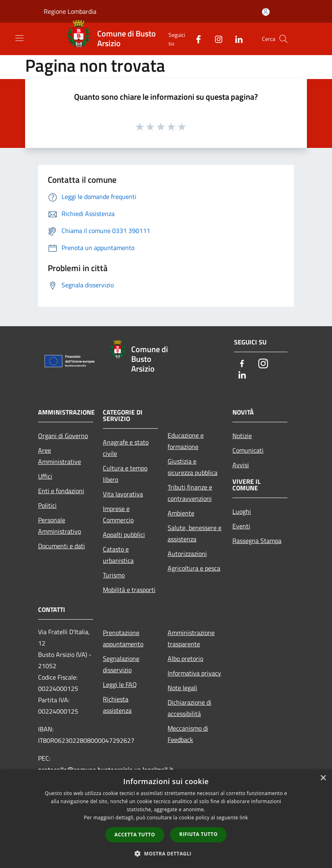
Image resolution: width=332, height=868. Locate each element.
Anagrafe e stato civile (126, 448)
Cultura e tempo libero (125, 474)
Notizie (242, 436)
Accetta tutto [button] (135, 835)
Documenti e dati (62, 546)
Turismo (114, 575)
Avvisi (241, 465)
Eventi (241, 526)
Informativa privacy (194, 673)
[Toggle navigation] (19, 38)
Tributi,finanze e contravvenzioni (190, 493)
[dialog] (166, 819)
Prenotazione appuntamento (123, 638)
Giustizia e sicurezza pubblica (193, 467)
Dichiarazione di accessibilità (189, 708)
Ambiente (181, 513)
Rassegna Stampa (257, 541)
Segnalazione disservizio (121, 664)
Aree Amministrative (60, 456)
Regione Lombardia (70, 11)
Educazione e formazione (186, 441)
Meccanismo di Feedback (188, 734)
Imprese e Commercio (118, 514)
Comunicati (248, 450)
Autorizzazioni (187, 554)
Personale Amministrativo (60, 526)
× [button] (323, 778)
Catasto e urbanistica (118, 555)
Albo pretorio (185, 658)
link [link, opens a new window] (244, 818)
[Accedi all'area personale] (266, 12)
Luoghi (242, 511)
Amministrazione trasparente (191, 638)
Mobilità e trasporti (129, 590)
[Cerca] (283, 39)
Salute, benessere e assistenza (195, 533)
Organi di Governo (63, 436)
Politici (47, 505)
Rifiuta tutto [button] (199, 834)
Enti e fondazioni (61, 491)
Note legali (182, 688)
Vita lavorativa (123, 494)
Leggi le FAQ (120, 684)
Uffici (45, 476)
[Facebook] (195, 39)
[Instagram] (215, 39)
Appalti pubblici (124, 534)
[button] (166, 853)
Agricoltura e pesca (194, 568)
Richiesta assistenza (117, 705)
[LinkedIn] (236, 39)
